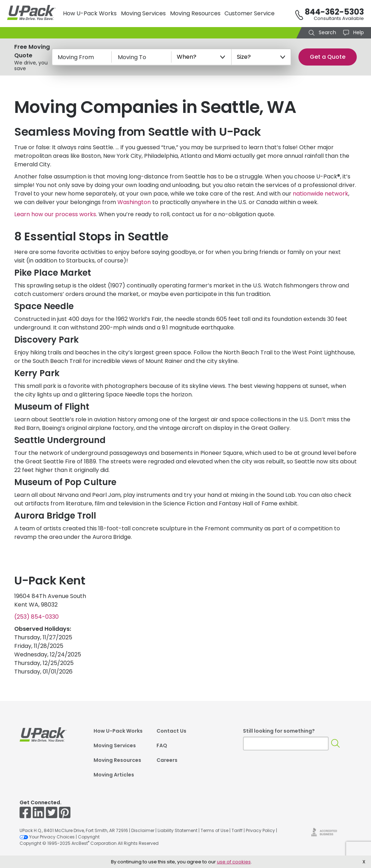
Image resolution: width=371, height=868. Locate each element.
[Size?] (261, 57)
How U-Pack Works (90, 13)
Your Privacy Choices (47, 837)
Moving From (76, 57)
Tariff (237, 830)
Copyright (89, 837)
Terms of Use (214, 830)
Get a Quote (328, 57)
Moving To (132, 57)
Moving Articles (114, 775)
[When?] (201, 57)
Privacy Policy (260, 830)
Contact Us (171, 731)
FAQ (162, 745)
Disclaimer (143, 830)
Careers (167, 760)
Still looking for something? (279, 731)
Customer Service (250, 13)
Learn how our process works (55, 214)
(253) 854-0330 (36, 617)
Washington (134, 202)
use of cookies (234, 862)
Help (358, 32)
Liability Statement (177, 830)
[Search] (336, 744)
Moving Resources (195, 13)
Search (327, 32)
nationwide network (320, 194)
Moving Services (143, 13)
